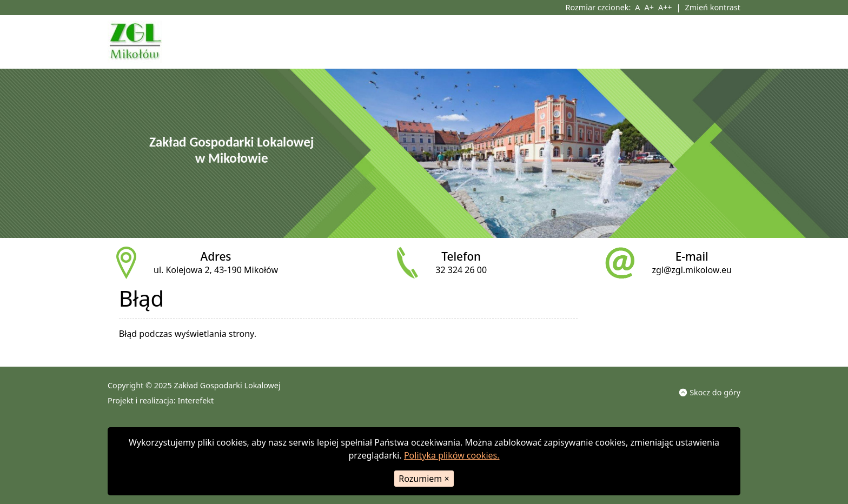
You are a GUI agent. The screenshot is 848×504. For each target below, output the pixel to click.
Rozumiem (424, 479)
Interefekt (196, 400)
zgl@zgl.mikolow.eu (692, 270)
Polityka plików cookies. (452, 455)
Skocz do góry (710, 392)
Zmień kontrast (713, 7)
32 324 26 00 (461, 270)
